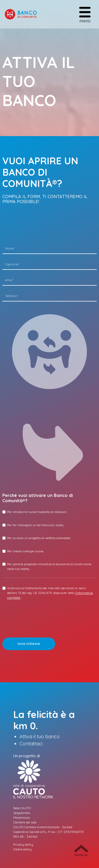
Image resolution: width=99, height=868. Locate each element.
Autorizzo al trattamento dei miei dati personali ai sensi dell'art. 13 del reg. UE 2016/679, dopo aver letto (50, 593)
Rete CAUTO (22, 808)
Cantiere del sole (25, 822)
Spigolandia (22, 813)
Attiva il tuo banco (40, 737)
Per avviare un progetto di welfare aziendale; (39, 538)
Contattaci (31, 744)
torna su (81, 851)
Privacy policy (23, 844)
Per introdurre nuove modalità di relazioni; (37, 512)
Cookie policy (22, 849)
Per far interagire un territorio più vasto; (35, 525)
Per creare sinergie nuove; (25, 551)
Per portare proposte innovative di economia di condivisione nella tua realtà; (49, 566)
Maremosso (22, 817)
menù (85, 15)
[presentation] (43, 614)
